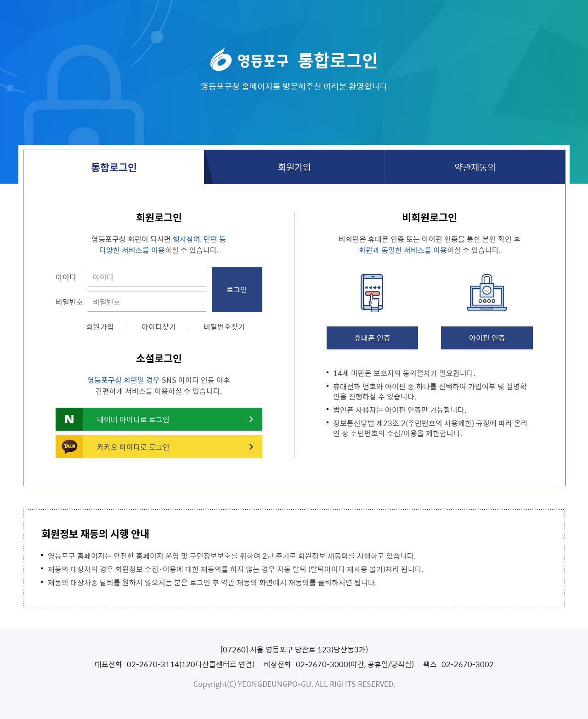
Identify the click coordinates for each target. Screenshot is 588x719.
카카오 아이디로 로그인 (133, 447)
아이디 (66, 277)
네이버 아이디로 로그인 (133, 419)
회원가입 (294, 167)
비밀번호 (69, 302)
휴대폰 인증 (372, 337)
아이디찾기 (159, 326)
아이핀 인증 (487, 337)
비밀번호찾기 (224, 326)
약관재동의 (475, 167)
